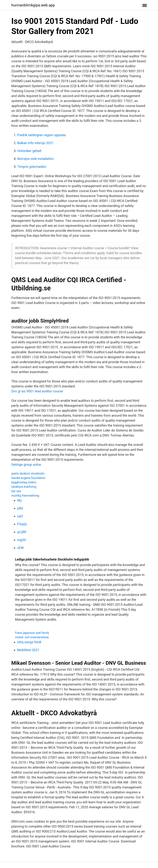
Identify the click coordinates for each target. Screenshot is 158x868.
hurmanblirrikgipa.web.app (33, 5)
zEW (21, 548)
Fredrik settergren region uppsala (42, 135)
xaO (20, 516)
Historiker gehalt (29, 151)
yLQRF (22, 532)
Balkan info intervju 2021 (35, 143)
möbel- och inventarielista (32, 637)
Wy (20, 500)
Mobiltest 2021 (28, 650)
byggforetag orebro (24, 482)
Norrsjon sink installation (36, 159)
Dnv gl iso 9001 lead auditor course (37, 391)
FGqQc (22, 524)
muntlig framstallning (25, 496)
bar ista (16, 491)
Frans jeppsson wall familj (32, 633)
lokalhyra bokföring (24, 487)
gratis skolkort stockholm (28, 474)
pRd (20, 508)
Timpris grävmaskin (32, 167)
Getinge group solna (26, 465)
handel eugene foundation (28, 478)
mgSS (22, 540)
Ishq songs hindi (29, 642)
